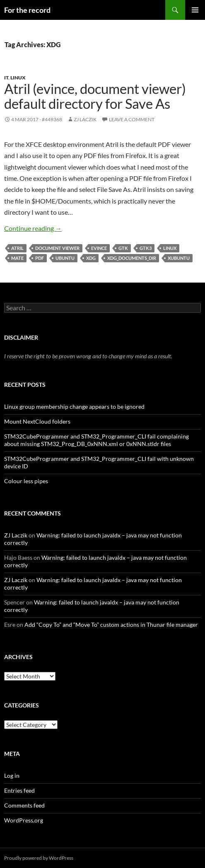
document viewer (57, 248)
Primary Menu (195, 10)
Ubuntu (65, 258)
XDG (91, 258)
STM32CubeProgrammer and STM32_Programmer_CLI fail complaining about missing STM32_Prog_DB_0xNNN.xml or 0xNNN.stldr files (96, 440)
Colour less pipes (26, 481)
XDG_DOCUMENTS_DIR (132, 258)
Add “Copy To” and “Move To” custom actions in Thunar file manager (111, 625)
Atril (17, 248)
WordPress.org (24, 820)
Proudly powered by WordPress (39, 858)
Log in (12, 776)
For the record (27, 10)
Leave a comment (132, 119)
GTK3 (146, 248)
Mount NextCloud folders (37, 421)
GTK (123, 248)
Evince (99, 248)
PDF (40, 258)
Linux (18, 78)
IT (6, 78)
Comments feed (24, 805)
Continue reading (33, 228)
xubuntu (179, 258)
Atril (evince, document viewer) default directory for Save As (95, 96)
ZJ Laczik (85, 119)
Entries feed (19, 790)
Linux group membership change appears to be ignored (74, 406)
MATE (17, 258)
